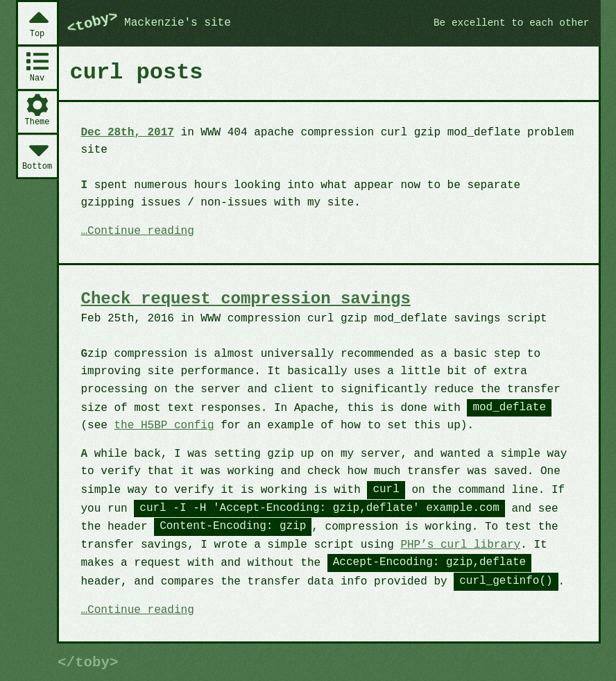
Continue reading (141, 232)
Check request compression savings (246, 299)
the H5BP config (164, 426)
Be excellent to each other (512, 23)
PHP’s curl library (460, 545)
